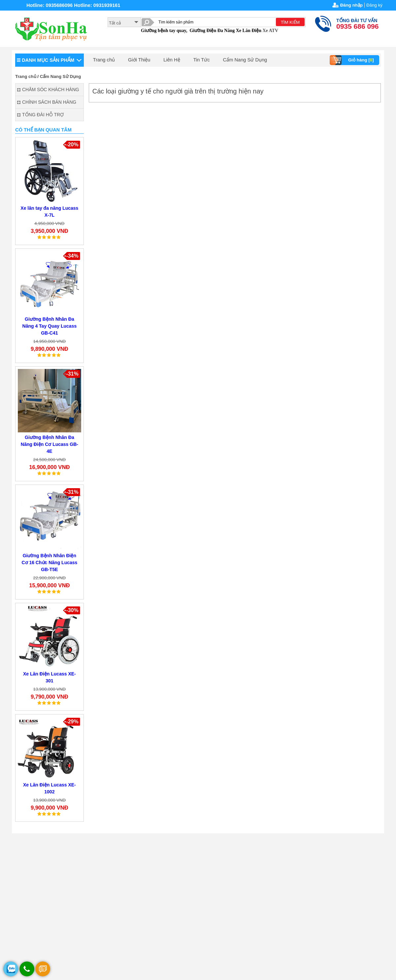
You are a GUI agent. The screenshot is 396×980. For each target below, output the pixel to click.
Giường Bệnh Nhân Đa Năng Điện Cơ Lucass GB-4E (49, 444)
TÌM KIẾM (290, 22)
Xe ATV (270, 31)
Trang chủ (104, 60)
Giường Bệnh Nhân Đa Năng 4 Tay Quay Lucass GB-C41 (50, 326)
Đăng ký (374, 5)
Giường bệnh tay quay (164, 31)
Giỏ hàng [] (353, 60)
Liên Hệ (172, 60)
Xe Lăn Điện (249, 31)
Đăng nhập (351, 5)
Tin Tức (202, 60)
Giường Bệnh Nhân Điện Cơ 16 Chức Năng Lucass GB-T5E (49, 563)
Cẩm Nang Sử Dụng (245, 60)
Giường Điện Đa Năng (212, 31)
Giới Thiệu (139, 60)
